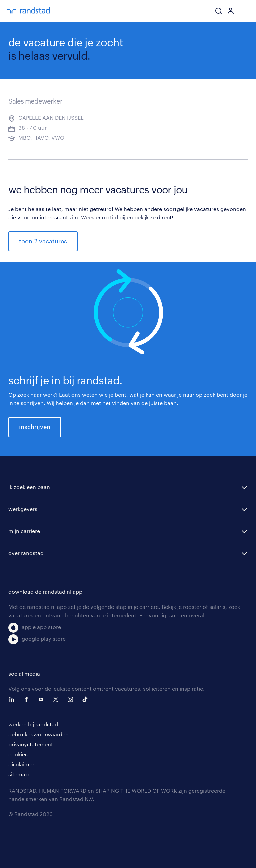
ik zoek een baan (29, 487)
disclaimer (21, 764)
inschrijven (35, 427)
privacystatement (31, 744)
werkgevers (23, 509)
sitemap (18, 774)
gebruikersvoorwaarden (38, 734)
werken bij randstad (33, 724)
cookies (18, 754)
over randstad (26, 553)
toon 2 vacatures (43, 241)
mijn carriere (24, 531)
